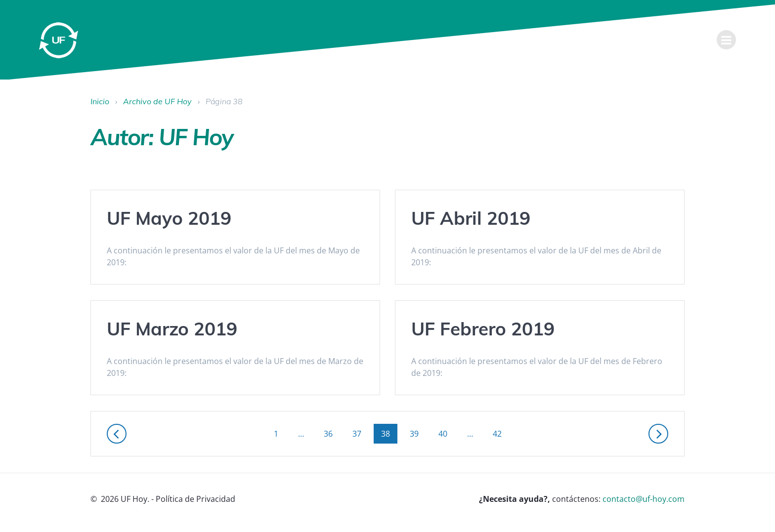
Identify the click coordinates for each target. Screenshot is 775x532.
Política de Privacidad (195, 499)
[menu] (727, 40)
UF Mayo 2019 (169, 218)
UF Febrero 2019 (483, 328)
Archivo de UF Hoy (157, 101)
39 (418, 433)
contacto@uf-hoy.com (644, 499)
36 (332, 433)
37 (360, 433)
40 (446, 433)
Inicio (100, 101)
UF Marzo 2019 (172, 328)
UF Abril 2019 (471, 218)
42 (501, 433)
